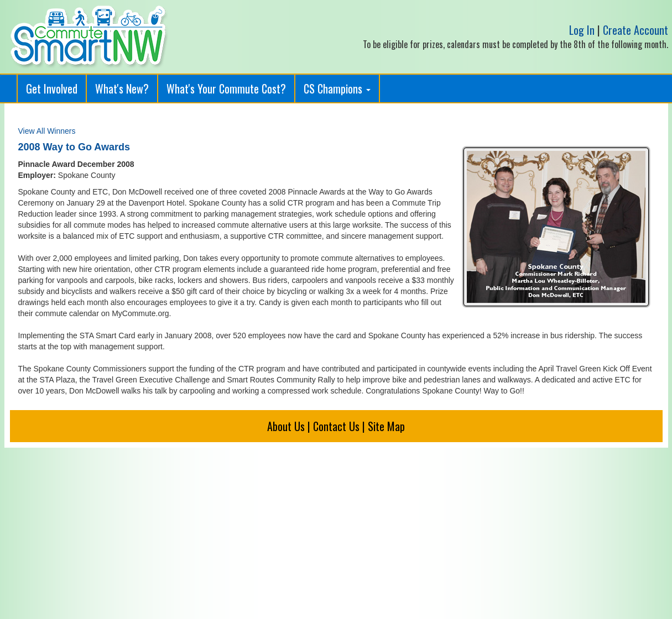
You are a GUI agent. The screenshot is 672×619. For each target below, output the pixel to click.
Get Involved (52, 88)
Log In (582, 30)
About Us (286, 426)
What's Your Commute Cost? (226, 88)
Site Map (386, 426)
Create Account (635, 30)
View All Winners (47, 131)
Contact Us (336, 426)
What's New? (122, 88)
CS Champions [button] (337, 88)
